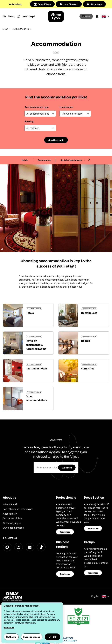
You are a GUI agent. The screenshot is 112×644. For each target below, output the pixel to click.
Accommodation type (37, 107)
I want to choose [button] (32, 637)
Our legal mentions (13, 528)
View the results (56, 140)
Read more (65, 532)
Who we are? (10, 504)
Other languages (12, 523)
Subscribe (67, 468)
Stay (5, 29)
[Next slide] (89, 160)
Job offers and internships (17, 509)
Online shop (15, 4)
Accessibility (10, 514)
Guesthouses (44, 160)
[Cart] (97, 16)
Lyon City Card (69, 4)
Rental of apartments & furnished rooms (81, 160)
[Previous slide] (84, 160)
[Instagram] (19, 547)
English (100, 596)
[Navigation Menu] (9, 16)
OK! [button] (52, 637)
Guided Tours (42, 4)
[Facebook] (7, 547)
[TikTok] (41, 547)
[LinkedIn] (30, 547)
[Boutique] (84, 16)
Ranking (29, 121)
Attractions (94, 4)
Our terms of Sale (13, 518)
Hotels (25, 160)
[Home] (56, 16)
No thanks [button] (11, 637)
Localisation (66, 107)
